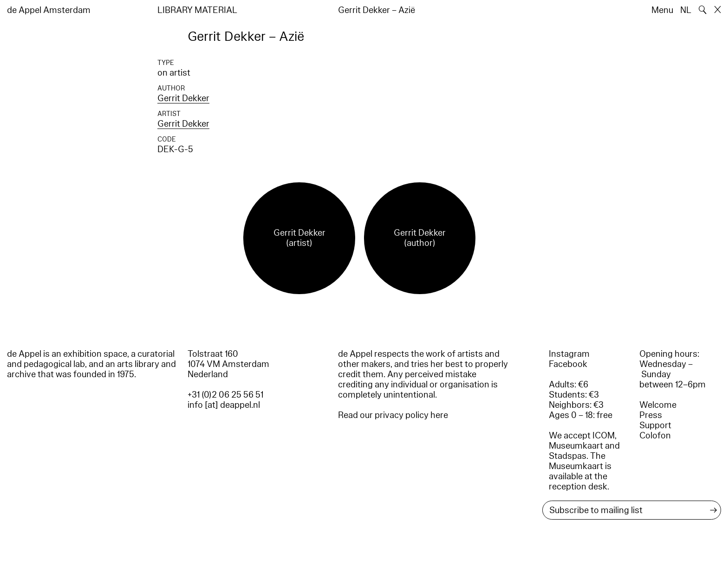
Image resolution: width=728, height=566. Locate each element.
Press (651, 415)
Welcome (658, 405)
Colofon (655, 436)
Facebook (568, 364)
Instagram (569, 354)
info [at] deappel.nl (224, 405)
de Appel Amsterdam (49, 10)
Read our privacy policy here (393, 415)
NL (686, 10)
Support (655, 425)
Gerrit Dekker (183, 98)
